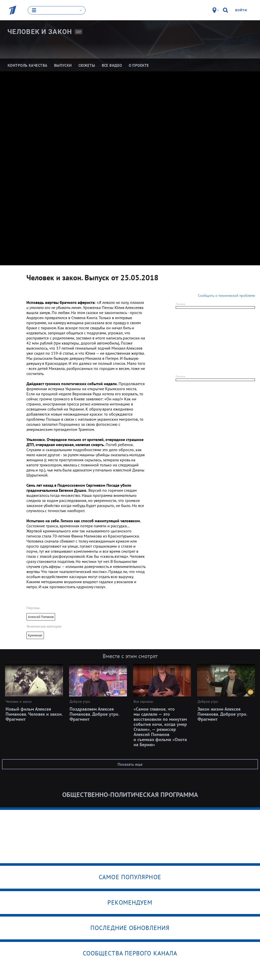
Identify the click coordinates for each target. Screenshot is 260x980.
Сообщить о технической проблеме (226, 295)
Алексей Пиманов (41, 617)
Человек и (40, 32)
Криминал (35, 635)
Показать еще (130, 764)
